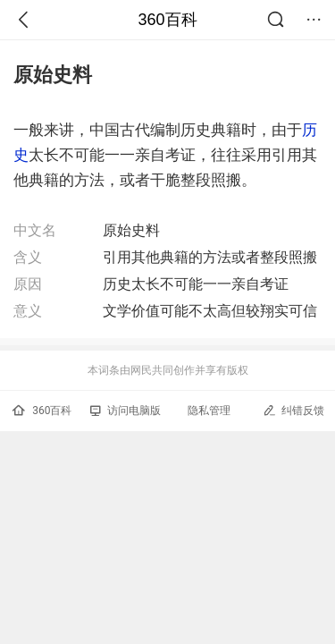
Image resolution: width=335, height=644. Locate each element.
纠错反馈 (293, 410)
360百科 (167, 20)
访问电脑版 (126, 411)
